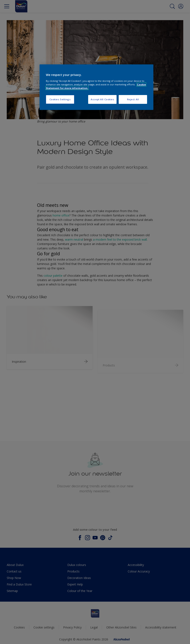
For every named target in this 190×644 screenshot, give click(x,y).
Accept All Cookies (102, 99)
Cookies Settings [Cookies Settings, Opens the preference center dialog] (60, 99)
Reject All (133, 99)
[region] (97, 87)
